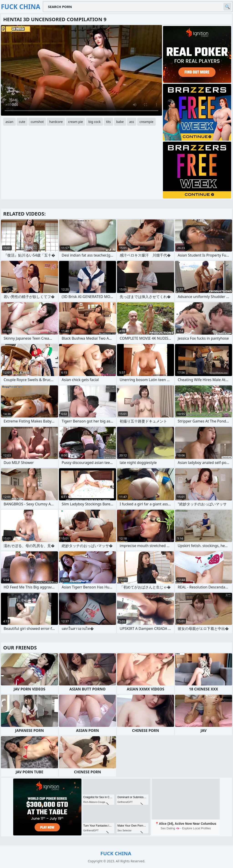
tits (108, 122)
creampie (146, 122)
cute (22, 122)
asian (9, 122)
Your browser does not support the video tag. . (81, 70)
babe (120, 122)
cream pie (76, 122)
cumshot (37, 122)
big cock (94, 122)
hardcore (56, 122)
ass (132, 122)
